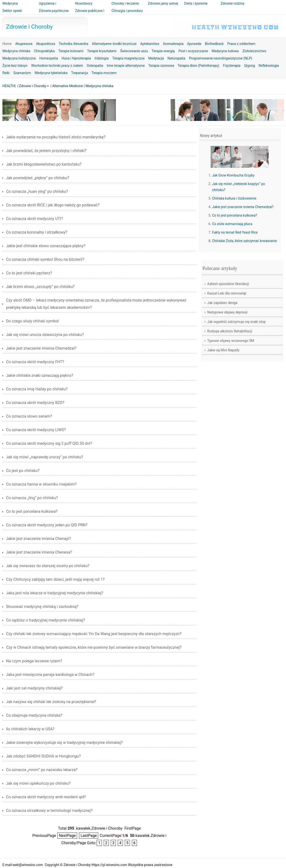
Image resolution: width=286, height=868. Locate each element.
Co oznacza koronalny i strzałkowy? (37, 232)
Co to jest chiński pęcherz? (29, 273)
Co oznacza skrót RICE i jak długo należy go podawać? (53, 205)
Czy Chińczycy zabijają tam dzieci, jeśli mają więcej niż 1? (55, 579)
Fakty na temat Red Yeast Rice (235, 232)
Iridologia (102, 58)
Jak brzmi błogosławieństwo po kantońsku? (44, 164)
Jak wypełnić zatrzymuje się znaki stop (236, 322)
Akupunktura (46, 44)
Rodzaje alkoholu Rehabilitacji (230, 331)
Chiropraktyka (44, 51)
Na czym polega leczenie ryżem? (34, 661)
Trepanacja (79, 73)
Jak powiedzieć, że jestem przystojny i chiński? (46, 151)
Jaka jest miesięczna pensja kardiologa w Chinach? (50, 675)
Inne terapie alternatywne (126, 66)
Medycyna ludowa (225, 51)
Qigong (249, 66)
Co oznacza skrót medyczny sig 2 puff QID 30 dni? (49, 443)
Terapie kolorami (71, 51)
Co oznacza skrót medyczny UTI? (34, 219)
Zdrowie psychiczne (54, 11)
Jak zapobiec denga (222, 303)
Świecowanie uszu (134, 51)
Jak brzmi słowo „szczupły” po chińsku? (40, 287)
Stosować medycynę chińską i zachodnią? (42, 607)
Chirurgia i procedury (127, 11)
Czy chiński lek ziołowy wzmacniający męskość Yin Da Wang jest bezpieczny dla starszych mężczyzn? (94, 634)
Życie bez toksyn (15, 66)
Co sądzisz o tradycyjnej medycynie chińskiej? (45, 620)
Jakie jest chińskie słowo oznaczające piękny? (46, 246)
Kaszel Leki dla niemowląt (227, 293)
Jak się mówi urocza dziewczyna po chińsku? (45, 335)
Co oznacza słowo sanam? (29, 416)
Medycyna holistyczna (19, 58)
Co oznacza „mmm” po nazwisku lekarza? (42, 770)
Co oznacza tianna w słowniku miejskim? (41, 484)
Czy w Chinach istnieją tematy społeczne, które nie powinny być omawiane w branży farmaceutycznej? (94, 647)
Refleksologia (269, 66)
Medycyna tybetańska (51, 73)
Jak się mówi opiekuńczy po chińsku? (38, 783)
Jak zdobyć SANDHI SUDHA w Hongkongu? (43, 756)
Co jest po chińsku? (23, 471)
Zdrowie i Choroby (29, 27)
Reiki (6, 73)
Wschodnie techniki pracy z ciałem (57, 66)
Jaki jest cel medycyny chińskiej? (34, 688)
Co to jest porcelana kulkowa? (32, 511)
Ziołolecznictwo (254, 51)
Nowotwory (84, 3)
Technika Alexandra (73, 44)
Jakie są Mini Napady (223, 350)
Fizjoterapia (232, 66)
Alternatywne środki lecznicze (114, 44)
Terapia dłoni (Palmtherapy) (199, 66)
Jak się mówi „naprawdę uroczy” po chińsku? (45, 457)
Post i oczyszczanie (193, 51)
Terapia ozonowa (161, 66)
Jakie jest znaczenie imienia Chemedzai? (41, 348)
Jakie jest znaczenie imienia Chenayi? (38, 539)
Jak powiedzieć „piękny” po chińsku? (38, 178)
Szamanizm (22, 73)
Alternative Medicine (68, 86)
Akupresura (24, 44)
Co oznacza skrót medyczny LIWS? (36, 430)
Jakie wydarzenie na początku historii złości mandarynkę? (56, 137)
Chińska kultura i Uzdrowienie (234, 198)
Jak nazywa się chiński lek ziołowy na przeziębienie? (51, 702)
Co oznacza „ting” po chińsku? (32, 498)
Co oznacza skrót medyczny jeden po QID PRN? (47, 525)
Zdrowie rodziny (233, 3)
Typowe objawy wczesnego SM (231, 341)
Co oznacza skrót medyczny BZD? (35, 403)
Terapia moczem (104, 73)
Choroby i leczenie (125, 3)
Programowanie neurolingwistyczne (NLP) (221, 58)
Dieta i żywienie (196, 3)
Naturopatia (176, 58)
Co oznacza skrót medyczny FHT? (35, 362)
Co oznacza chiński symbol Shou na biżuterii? (45, 259)
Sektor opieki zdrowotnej (12, 14)
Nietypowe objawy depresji (227, 312)
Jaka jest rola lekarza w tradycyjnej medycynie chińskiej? (55, 593)
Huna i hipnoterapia (76, 58)
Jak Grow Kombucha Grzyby (233, 175)
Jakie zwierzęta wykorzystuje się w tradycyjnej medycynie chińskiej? (64, 743)
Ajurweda (194, 44)
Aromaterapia (173, 44)
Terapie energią (163, 51)
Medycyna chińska (16, 51)
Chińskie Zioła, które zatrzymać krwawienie (244, 241)
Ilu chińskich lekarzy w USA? (30, 729)
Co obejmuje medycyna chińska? (34, 715)
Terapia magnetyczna (128, 58)
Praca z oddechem (241, 44)
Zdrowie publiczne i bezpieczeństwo (90, 14)
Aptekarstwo (150, 44)
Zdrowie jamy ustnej (163, 3)
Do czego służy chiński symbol (32, 321)
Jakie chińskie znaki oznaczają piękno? (40, 375)
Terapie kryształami (102, 51)
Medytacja (156, 58)
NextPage (67, 836)
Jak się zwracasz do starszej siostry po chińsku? (48, 566)
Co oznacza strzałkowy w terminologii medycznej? (49, 811)
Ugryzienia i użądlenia (48, 7)
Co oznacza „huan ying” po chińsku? (37, 191)
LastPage (89, 836)
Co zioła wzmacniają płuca (232, 224)
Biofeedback (214, 44)
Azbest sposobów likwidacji (228, 284)
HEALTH (9, 86)
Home (7, 44)
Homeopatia (49, 58)
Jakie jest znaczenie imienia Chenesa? (39, 552)
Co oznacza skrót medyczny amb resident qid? (46, 797)
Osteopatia (95, 66)
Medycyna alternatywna (12, 7)
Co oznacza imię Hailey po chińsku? (37, 389)
